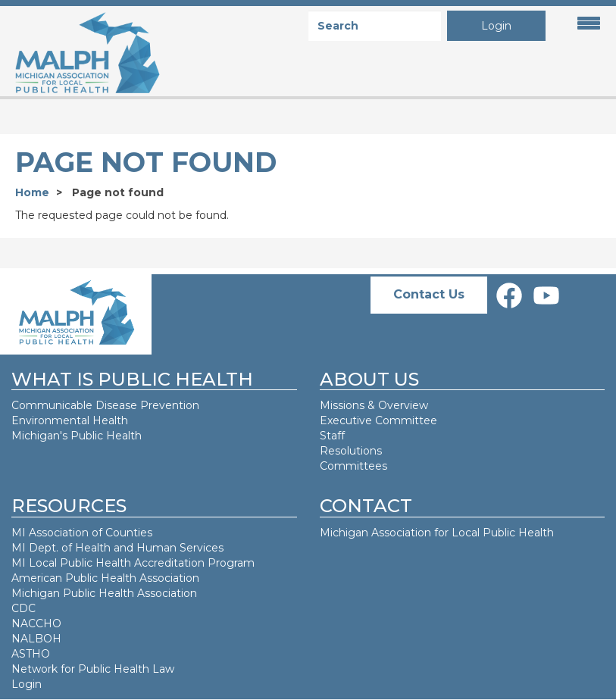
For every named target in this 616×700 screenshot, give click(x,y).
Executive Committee (378, 420)
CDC (23, 608)
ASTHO (31, 654)
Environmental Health (70, 420)
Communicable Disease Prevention (105, 405)
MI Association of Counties (82, 533)
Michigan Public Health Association (104, 593)
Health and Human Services (149, 548)
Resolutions (351, 451)
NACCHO (36, 623)
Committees (353, 466)
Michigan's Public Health (78, 436)
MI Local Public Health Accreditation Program (133, 563)
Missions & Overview (374, 405)
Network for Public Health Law (93, 669)
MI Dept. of (43, 548)
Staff (332, 436)
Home (32, 192)
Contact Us (429, 294)
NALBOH (36, 639)
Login (496, 26)
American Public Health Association (105, 578)
